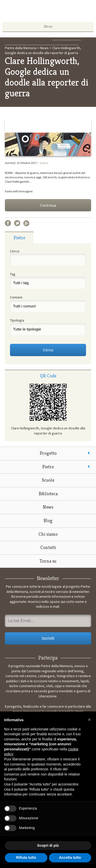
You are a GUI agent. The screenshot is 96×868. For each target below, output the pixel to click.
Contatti (48, 547)
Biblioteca (48, 494)
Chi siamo (48, 534)
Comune (16, 297)
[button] (89, 720)
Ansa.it (44, 163)
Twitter (17, 223)
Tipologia (17, 320)
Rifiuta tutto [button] (26, 857)
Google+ (26, 223)
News (48, 507)
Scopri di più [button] (48, 845)
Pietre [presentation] (19, 238)
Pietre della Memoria (48, 12)
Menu (48, 26)
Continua (48, 205)
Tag (13, 274)
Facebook (8, 223)
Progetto (48, 453)
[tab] (19, 237)
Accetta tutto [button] (70, 857)
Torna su (48, 561)
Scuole (48, 480)
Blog (48, 520)
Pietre (48, 467)
